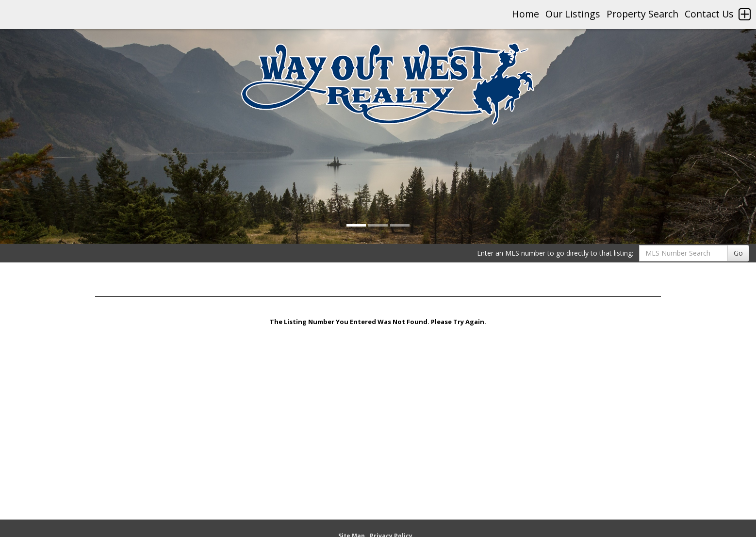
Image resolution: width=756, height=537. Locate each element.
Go (738, 253)
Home (526, 14)
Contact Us (709, 14)
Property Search (642, 14)
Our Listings (573, 14)
